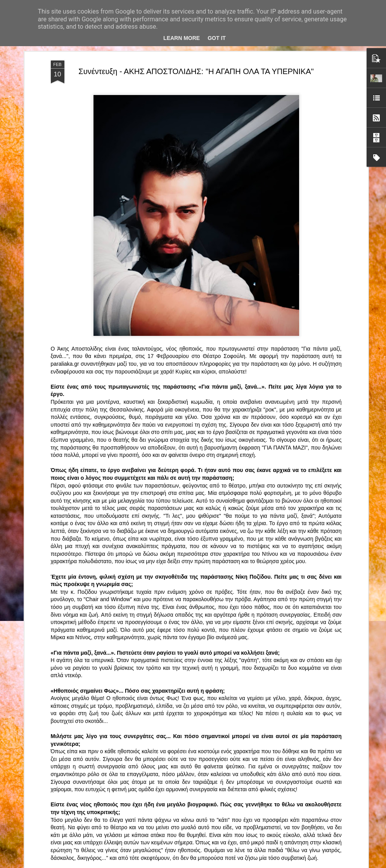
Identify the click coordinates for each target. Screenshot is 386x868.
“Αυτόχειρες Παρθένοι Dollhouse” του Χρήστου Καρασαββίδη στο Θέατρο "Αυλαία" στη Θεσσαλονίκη (193, 687)
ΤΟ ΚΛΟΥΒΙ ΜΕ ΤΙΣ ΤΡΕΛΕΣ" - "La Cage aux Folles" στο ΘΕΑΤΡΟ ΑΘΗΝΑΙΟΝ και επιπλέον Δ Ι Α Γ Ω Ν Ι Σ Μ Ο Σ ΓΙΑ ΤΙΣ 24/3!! (194, 602)
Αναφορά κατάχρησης (272, 864)
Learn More (182, 38)
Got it (217, 38)
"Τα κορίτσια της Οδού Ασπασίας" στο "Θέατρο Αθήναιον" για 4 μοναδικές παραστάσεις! (184, 775)
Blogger (241, 864)
